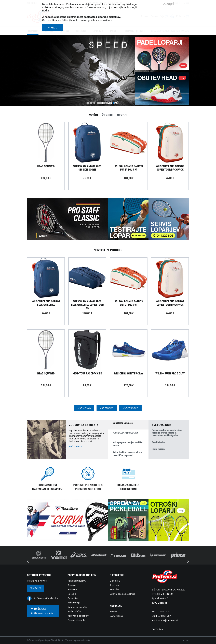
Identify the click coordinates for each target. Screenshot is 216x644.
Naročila (72, 594)
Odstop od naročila (77, 607)
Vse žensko (107, 408)
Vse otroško (130, 408)
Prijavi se (35, 588)
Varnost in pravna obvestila (78, 640)
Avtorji (186, 640)
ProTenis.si (157, 629)
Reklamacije (74, 603)
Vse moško (84, 408)
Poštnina (72, 589)
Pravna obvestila (76, 620)
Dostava (72, 585)
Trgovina (114, 585)
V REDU (53, 28)
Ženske (107, 115)
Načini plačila (74, 611)
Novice (113, 612)
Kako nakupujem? (77, 581)
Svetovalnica (116, 616)
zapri (169, 4)
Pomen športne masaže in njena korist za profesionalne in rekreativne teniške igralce (167, 433)
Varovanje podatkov (78, 616)
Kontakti (114, 589)
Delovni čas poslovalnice (122, 594)
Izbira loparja (158, 449)
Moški (93, 115)
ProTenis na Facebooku (46, 598)
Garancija (73, 598)
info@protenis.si (169, 620)
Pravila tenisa (159, 442)
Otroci (122, 115)
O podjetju (115, 581)
